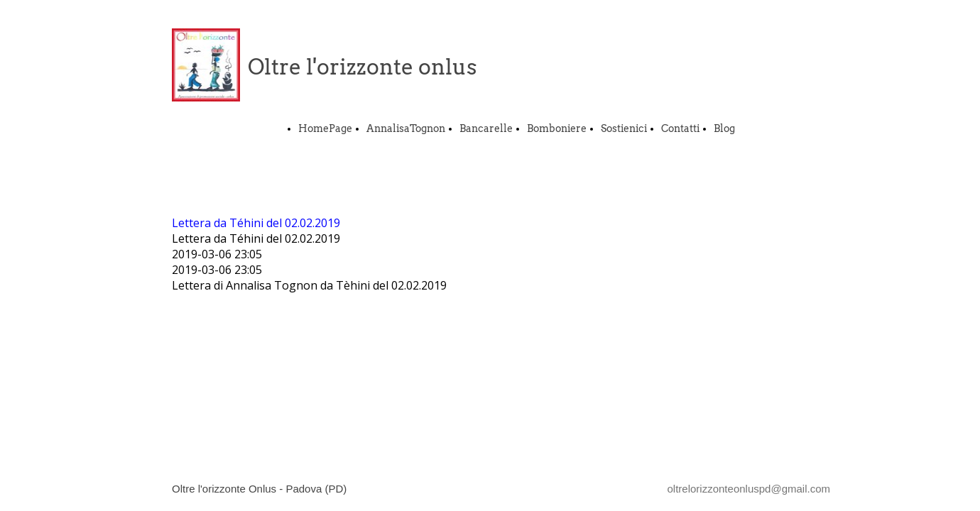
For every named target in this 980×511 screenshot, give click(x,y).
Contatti (680, 128)
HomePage (325, 128)
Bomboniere (557, 128)
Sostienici (624, 128)
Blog (724, 128)
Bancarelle (486, 128)
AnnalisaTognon (406, 128)
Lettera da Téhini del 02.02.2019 (256, 223)
